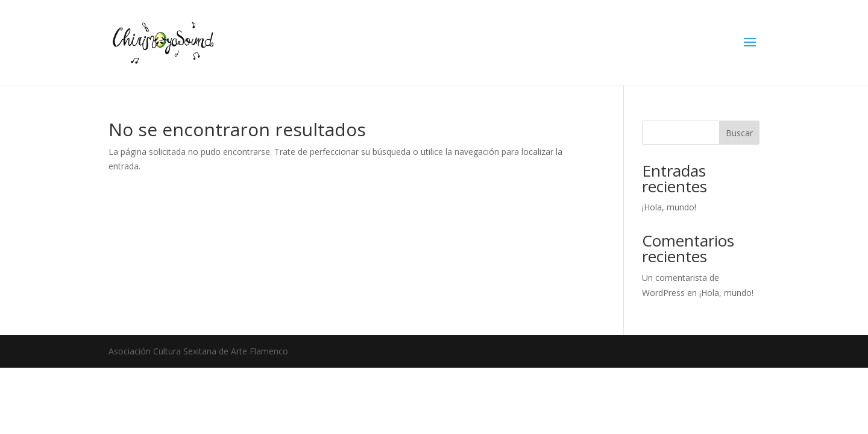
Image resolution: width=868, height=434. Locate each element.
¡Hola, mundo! (669, 207)
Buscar (739, 133)
